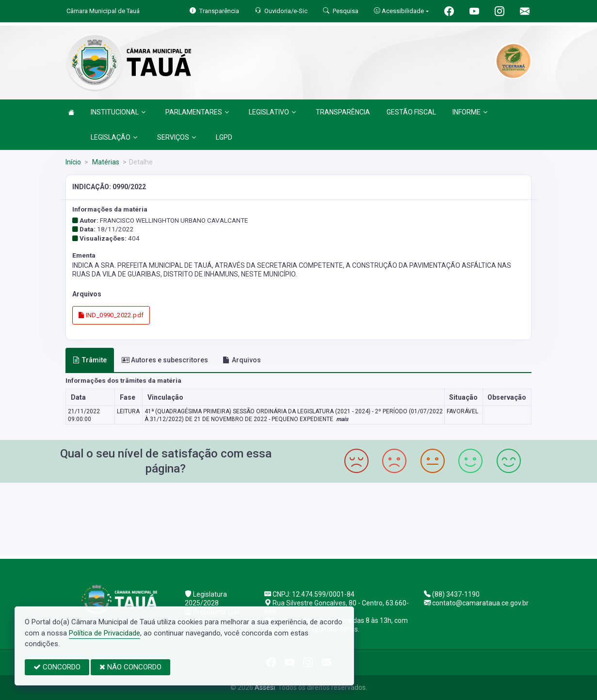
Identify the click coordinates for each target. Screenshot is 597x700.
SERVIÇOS (177, 137)
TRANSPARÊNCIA (343, 112)
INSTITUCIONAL (118, 112)
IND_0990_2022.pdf (111, 315)
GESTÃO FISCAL (411, 112)
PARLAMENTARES (197, 112)
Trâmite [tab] (90, 360)
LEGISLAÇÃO (114, 137)
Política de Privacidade (105, 633)
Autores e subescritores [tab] (165, 360)
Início (73, 162)
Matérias (105, 162)
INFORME (470, 112)
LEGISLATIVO (272, 112)
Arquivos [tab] (242, 360)
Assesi (265, 687)
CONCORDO (57, 667)
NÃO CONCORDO (130, 667)
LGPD (224, 137)
